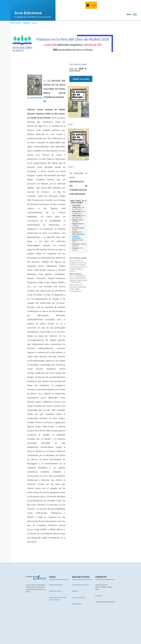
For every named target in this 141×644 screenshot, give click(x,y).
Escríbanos (99, 596)
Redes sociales (77, 604)
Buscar (35, 23)
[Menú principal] (131, 14)
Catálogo (26, 23)
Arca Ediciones (28, 13)
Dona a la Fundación (78, 598)
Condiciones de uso (55, 591)
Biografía (75, 591)
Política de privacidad (56, 585)
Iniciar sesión (16, 23)
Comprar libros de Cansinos (81, 585)
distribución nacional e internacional (78, 236)
